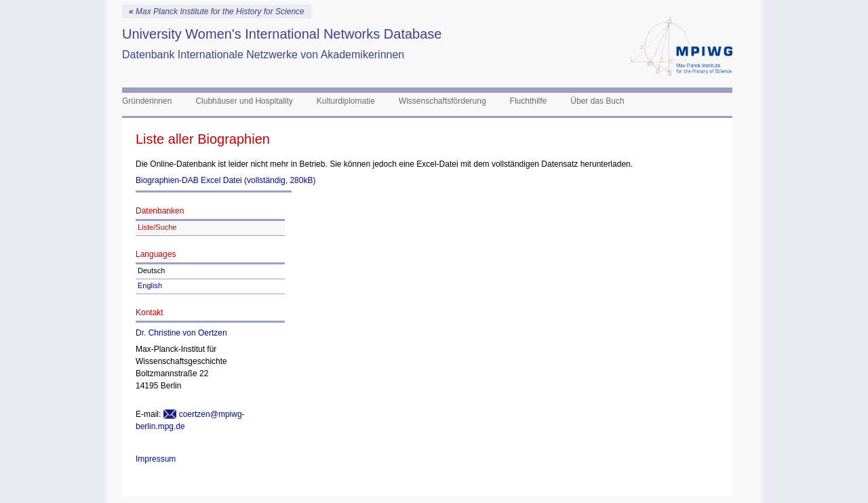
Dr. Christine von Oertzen (181, 333)
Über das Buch (597, 101)
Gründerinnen (147, 101)
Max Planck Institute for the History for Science (217, 12)
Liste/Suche (157, 227)
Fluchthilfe (529, 101)
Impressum (156, 459)
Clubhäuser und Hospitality (244, 101)
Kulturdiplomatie (346, 101)
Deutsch (151, 270)
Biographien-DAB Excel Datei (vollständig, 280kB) (225, 180)
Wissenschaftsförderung (442, 101)
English (150, 285)
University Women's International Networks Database (282, 34)
